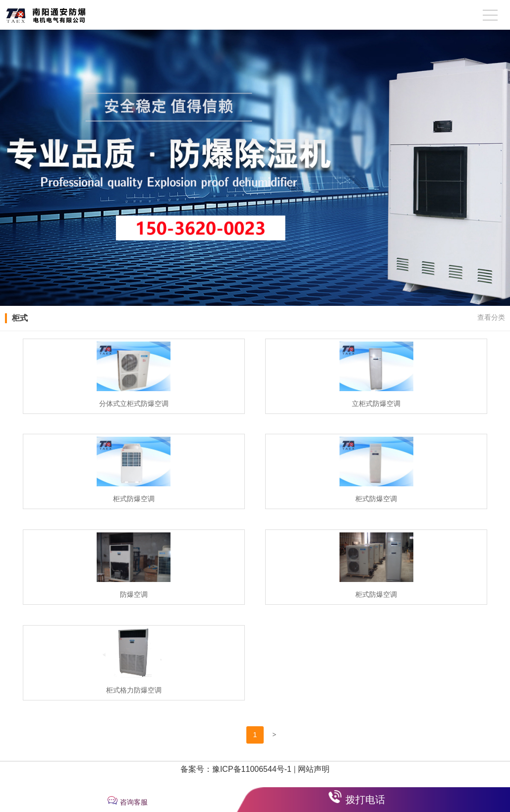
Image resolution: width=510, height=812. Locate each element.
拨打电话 (365, 800)
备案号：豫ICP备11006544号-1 (236, 769)
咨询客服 (134, 802)
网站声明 (314, 769)
